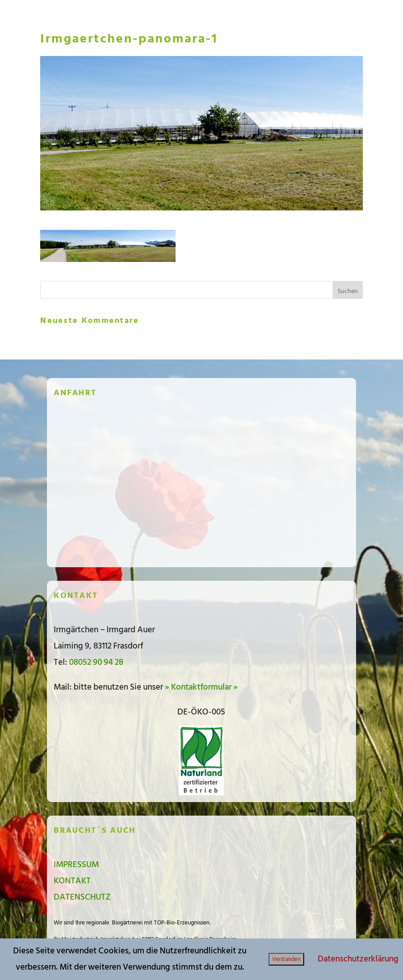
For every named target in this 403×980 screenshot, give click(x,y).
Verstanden (286, 959)
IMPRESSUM (76, 865)
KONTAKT (72, 881)
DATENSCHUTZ (82, 897)
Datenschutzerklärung (358, 959)
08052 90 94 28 (96, 662)
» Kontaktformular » (201, 687)
